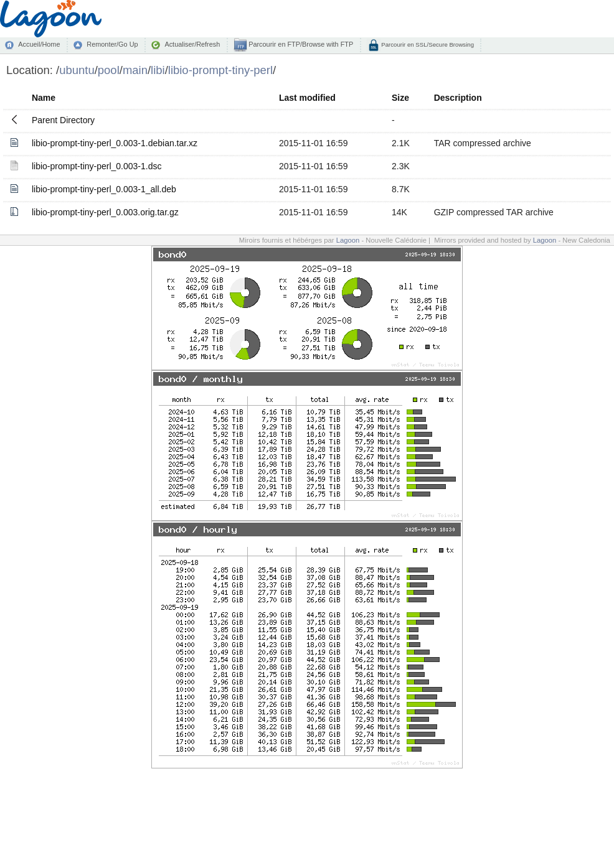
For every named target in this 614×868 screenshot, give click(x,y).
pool (109, 70)
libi (158, 70)
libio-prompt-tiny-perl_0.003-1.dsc (97, 166)
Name (44, 98)
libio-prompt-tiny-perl (220, 70)
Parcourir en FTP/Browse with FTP (300, 44)
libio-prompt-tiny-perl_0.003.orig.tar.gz (105, 212)
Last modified (307, 98)
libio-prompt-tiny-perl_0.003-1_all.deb (104, 189)
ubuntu (77, 70)
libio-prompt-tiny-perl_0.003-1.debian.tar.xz (115, 143)
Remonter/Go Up (112, 44)
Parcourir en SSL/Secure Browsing (427, 44)
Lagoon (348, 240)
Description (458, 98)
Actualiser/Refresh (192, 44)
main (135, 70)
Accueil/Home (39, 44)
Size (400, 98)
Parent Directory (63, 120)
